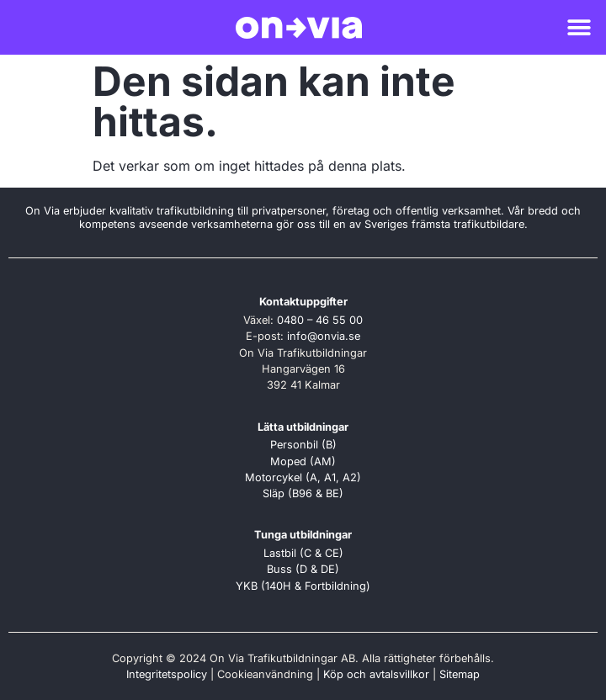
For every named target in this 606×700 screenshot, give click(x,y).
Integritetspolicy (167, 674)
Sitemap (460, 674)
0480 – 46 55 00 (320, 320)
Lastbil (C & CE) (303, 553)
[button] (579, 27)
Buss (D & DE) (303, 569)
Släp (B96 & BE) (303, 493)
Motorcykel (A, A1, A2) (303, 477)
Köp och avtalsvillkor (376, 674)
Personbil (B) (303, 445)
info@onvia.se (324, 336)
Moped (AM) (303, 461)
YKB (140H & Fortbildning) (303, 586)
